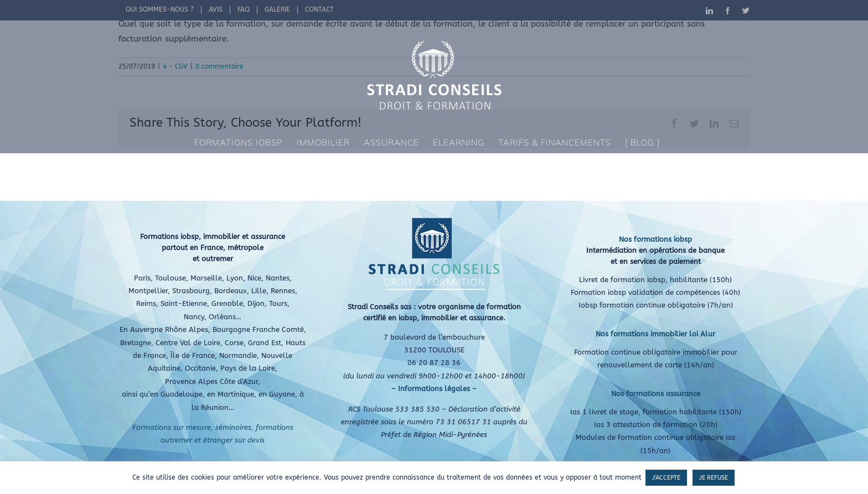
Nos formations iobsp (655, 239)
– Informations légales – (434, 389)
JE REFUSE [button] (714, 478)
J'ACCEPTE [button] (666, 478)
